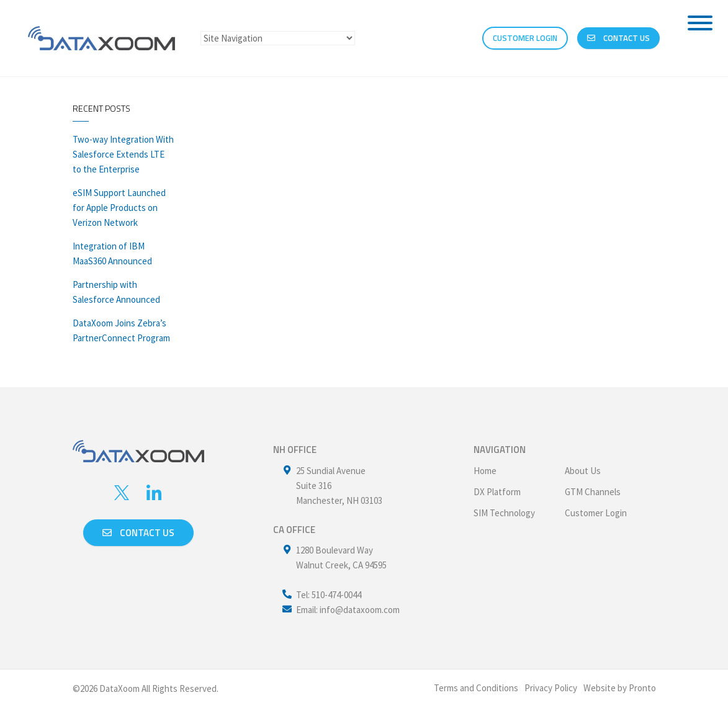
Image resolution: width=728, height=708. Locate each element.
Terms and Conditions (476, 688)
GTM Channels (593, 492)
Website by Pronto (620, 688)
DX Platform (497, 492)
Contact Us (618, 38)
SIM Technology (504, 513)
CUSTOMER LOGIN (525, 38)
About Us (583, 471)
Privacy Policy (551, 688)
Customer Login (596, 513)
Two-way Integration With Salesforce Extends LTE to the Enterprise (123, 154)
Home (485, 471)
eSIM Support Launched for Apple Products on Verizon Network (119, 208)
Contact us (138, 533)
